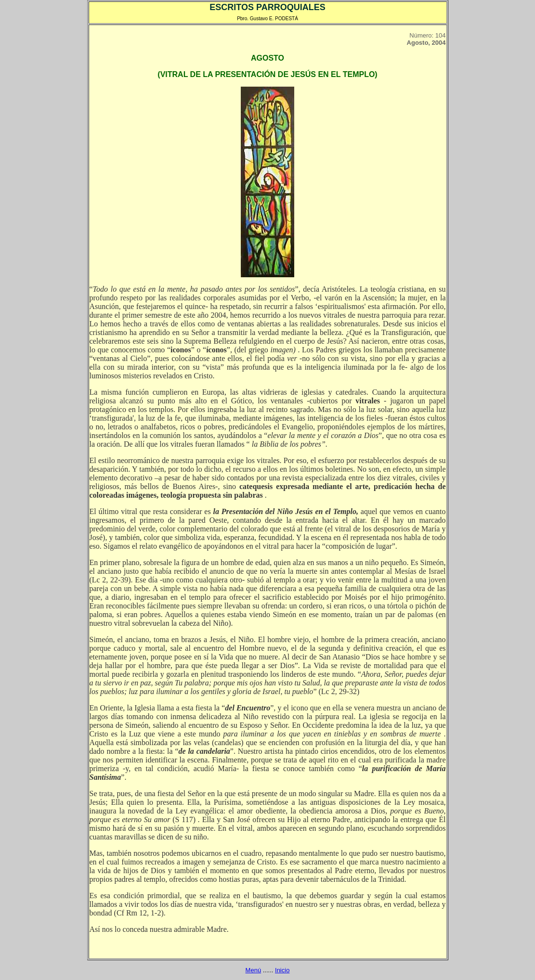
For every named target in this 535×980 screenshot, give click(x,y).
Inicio (282, 970)
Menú (254, 970)
